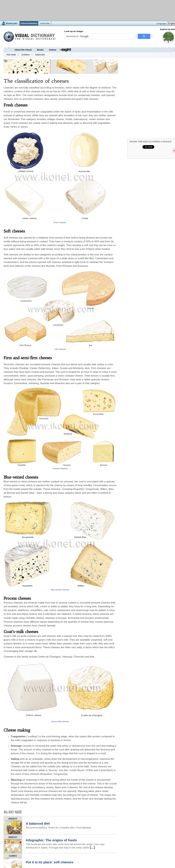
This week (11, 55)
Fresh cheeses (60, 223)
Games (53, 50)
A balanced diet (38, 824)
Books (40, 50)
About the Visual (23, 50)
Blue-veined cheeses (60, 590)
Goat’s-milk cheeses (60, 722)
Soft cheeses (60, 349)
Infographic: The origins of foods (51, 840)
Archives (26, 55)
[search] (99, 36)
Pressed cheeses (60, 469)
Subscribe (40, 55)
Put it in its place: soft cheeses (50, 862)
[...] (93, 847)
